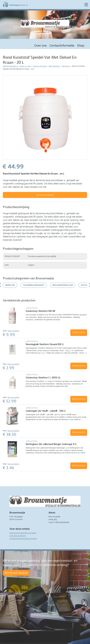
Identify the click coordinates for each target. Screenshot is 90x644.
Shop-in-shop (26, 66)
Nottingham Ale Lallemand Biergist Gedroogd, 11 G (51, 444)
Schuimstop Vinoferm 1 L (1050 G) (43, 378)
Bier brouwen (54, 66)
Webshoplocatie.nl (10, 66)
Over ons (40, 46)
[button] (45, 158)
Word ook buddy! (16, 573)
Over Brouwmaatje (18, 536)
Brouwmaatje (13, 331)
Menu (86, 5)
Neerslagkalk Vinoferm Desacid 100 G (45, 344)
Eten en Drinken (40, 66)
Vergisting (66, 66)
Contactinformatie (62, 46)
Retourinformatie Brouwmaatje (23, 533)
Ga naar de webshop (45, 195)
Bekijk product (79, 332)
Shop (81, 46)
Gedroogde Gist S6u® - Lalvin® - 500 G (46, 411)
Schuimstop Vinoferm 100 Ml (40, 311)
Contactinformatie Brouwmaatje (23, 538)
